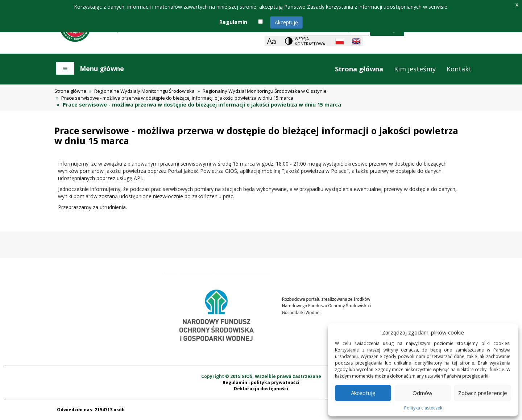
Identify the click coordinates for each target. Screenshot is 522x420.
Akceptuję (286, 22)
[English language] (356, 41)
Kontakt (459, 69)
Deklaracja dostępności (261, 389)
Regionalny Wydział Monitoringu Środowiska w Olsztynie (265, 91)
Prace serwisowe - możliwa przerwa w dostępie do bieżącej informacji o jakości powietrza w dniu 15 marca (177, 98)
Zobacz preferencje (483, 393)
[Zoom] (271, 41)
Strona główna (359, 69)
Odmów (422, 393)
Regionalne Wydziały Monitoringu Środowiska (144, 91)
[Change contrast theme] (306, 41)
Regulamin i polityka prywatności (261, 382)
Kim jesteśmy (415, 69)
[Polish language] (340, 41)
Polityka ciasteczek (423, 408)
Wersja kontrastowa (310, 41)
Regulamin (233, 22)
